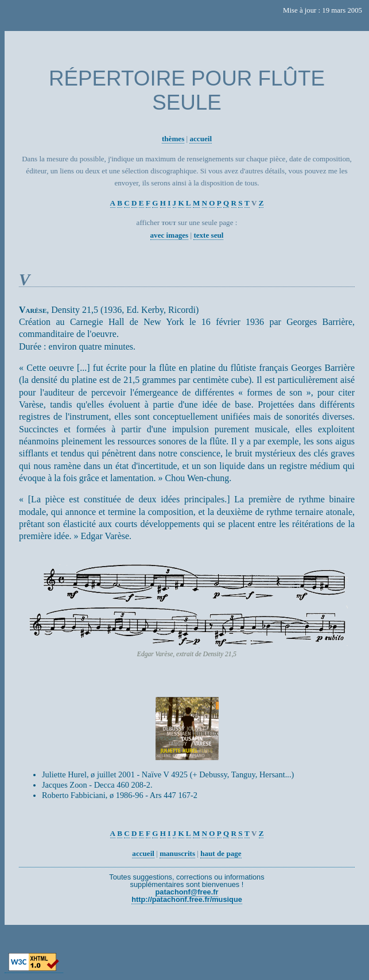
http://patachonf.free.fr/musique (187, 899)
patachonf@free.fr (187, 892)
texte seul (208, 235)
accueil (201, 139)
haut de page (221, 853)
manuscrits (177, 853)
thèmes (173, 139)
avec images (170, 235)
